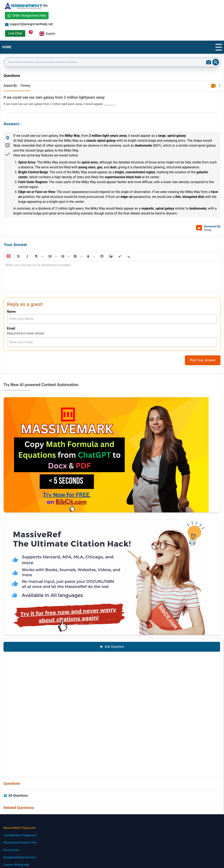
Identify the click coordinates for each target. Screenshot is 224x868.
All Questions (16, 796)
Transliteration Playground (20, 835)
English (47, 34)
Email (11, 328)
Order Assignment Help (27, 15)
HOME (7, 47)
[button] (8, 256)
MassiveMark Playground (19, 828)
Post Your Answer (203, 360)
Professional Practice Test (20, 843)
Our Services (11, 850)
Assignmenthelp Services (19, 857)
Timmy (25, 86)
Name (11, 312)
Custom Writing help (16, 865)
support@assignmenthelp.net (29, 24)
